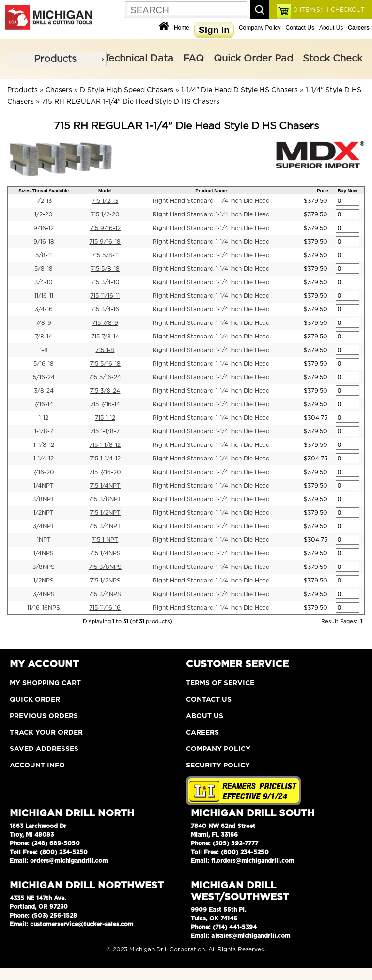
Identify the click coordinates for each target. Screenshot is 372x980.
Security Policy (218, 766)
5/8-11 (44, 255)
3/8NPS (44, 567)
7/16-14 (44, 404)
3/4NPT (44, 526)
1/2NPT (44, 513)
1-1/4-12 (44, 459)
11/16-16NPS (44, 608)
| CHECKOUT (345, 10)
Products (55, 59)
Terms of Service (220, 683)
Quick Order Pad (253, 59)
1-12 (44, 418)
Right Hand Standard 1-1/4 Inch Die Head (211, 201)
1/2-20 (44, 214)
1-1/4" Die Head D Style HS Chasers (240, 90)
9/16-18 (44, 242)
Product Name (211, 191)
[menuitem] (58, 59)
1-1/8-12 (44, 445)
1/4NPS (44, 553)
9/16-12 (44, 228)
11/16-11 (44, 296)
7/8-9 (44, 323)
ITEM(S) (308, 10)
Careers (202, 733)
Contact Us (300, 28)
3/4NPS (44, 594)
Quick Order (35, 700)
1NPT (44, 540)
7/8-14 (44, 337)
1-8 (44, 350)
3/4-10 (44, 282)
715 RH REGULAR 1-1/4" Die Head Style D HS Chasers (131, 102)
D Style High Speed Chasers (127, 90)
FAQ (194, 59)
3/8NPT (44, 499)
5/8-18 (44, 269)
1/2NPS (44, 581)
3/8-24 (44, 391)
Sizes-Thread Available (44, 191)
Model (105, 191)
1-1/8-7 (44, 431)
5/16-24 (44, 377)
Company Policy (260, 28)
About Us (331, 28)
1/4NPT (44, 486)
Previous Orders (44, 716)
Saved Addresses (44, 749)
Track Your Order (46, 733)
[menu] (58, 59)
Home (182, 28)
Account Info (37, 766)
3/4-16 (44, 309)
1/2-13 (44, 201)
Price (322, 191)
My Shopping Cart (45, 683)
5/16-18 (44, 364)
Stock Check (333, 59)
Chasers (59, 90)
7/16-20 (44, 472)
